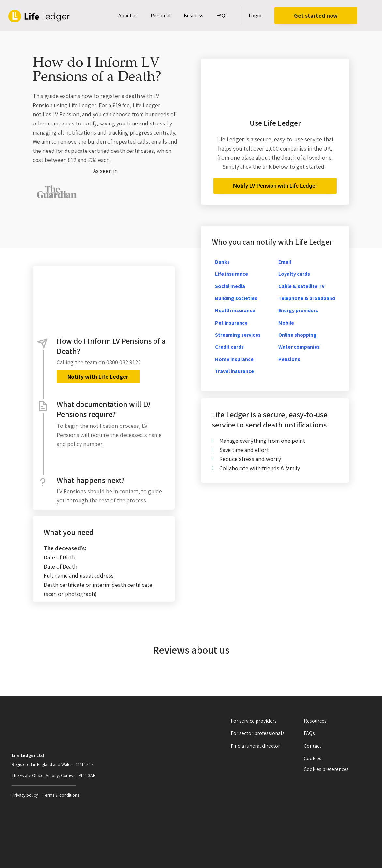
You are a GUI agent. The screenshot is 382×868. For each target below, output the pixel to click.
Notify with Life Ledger (97, 376)
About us (128, 15)
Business (194, 15)
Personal (161, 15)
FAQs (222, 15)
